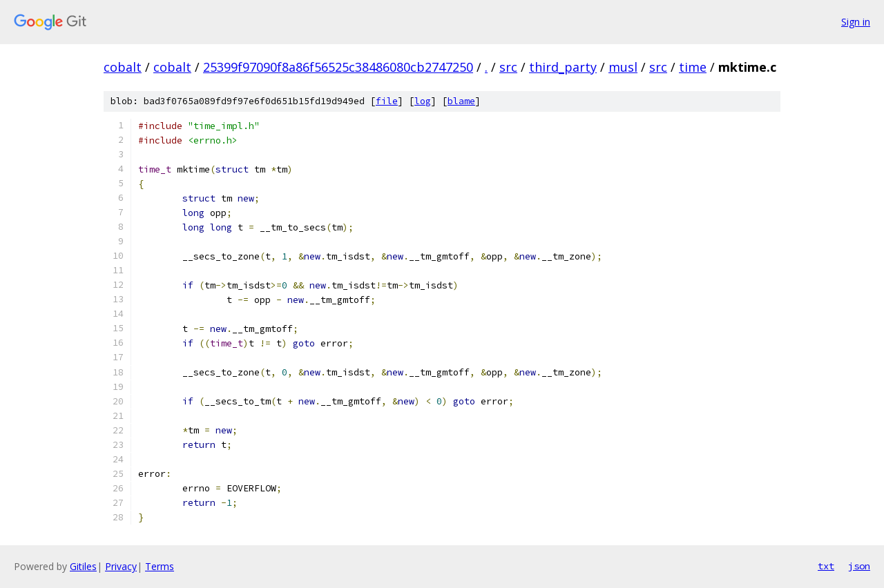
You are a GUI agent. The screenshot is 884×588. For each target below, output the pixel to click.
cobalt (123, 67)
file (387, 101)
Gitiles (83, 566)
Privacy (121, 566)
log (423, 101)
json (859, 566)
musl (623, 67)
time (693, 67)
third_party (563, 67)
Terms (160, 566)
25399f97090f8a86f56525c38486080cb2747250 (338, 67)
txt (826, 566)
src (508, 67)
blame (461, 101)
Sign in (856, 22)
